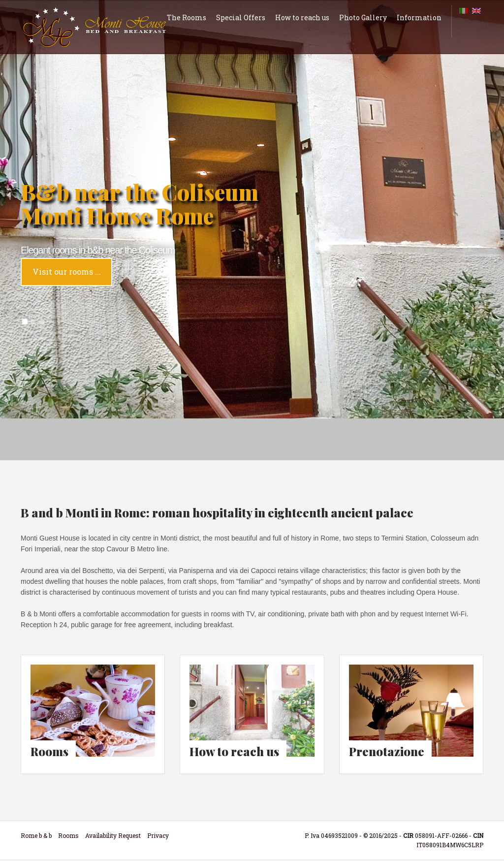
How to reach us (302, 17)
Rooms (68, 837)
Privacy (158, 837)
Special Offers (241, 17)
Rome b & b (36, 837)
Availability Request (113, 837)
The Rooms (187, 17)
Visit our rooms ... (67, 271)
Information (419, 17)
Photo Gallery (363, 17)
